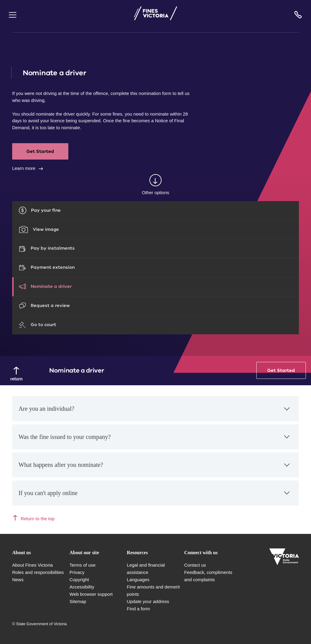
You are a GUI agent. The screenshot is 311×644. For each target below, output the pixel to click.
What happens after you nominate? (155, 468)
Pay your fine (46, 210)
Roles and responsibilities (38, 572)
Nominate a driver (51, 286)
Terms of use (83, 565)
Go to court (43, 325)
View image (46, 229)
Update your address (148, 601)
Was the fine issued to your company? (155, 440)
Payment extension (53, 267)
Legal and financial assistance (146, 569)
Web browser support (91, 594)
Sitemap (78, 601)
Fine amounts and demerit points (153, 590)
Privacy (77, 572)
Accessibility (82, 587)
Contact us (195, 565)
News (18, 580)
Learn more (24, 168)
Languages (138, 580)
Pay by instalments (53, 248)
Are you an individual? (155, 412)
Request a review (50, 305)
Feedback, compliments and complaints (208, 576)
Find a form (138, 609)
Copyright (79, 580)
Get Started (40, 151)
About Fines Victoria (32, 565)
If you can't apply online (155, 496)
